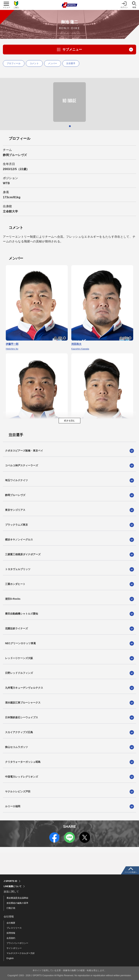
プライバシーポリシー (17, 943)
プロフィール (14, 63)
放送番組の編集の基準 (17, 903)
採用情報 (11, 933)
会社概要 (11, 923)
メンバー (53, 63)
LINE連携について (13, 886)
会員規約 (11, 938)
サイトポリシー (14, 948)
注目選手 (71, 63)
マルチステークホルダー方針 (21, 953)
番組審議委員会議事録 (17, 898)
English (10, 958)
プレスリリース (14, 928)
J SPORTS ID (10, 881)
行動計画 (11, 908)
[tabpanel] (69, 102)
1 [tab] (70, 126)
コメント (34, 63)
